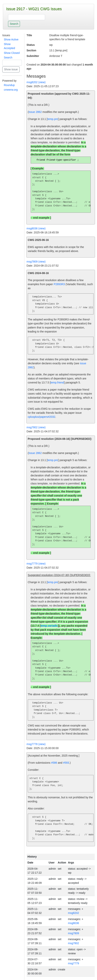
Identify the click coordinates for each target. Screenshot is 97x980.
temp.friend (57, 383)
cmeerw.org (11, 90)
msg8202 (73, 913)
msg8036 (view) (36, 229)
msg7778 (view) (36, 744)
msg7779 (73, 964)
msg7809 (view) (36, 262)
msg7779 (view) (36, 564)
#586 (54, 763)
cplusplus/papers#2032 (42, 417)
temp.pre (53, 119)
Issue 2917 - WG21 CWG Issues (34, 9)
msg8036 (73, 923)
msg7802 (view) (36, 428)
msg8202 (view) (36, 82)
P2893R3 (59, 284)
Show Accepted (9, 46)
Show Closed (12, 53)
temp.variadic (49, 626)
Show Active (11, 39)
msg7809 (73, 933)
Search (8, 57)
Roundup (9, 85)
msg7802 (73, 943)
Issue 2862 (35, 112)
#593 (66, 763)
